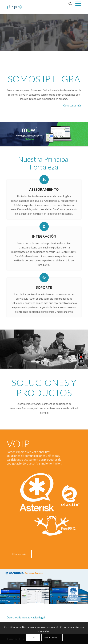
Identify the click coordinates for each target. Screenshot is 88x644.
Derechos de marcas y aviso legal (26, 617)
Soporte (44, 287)
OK (33, 637)
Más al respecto (52, 637)
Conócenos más (72, 105)
